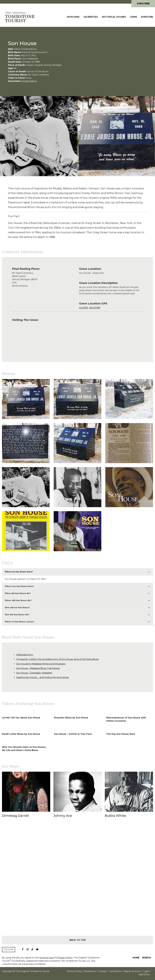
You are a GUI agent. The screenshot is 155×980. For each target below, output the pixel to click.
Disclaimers (90, 971)
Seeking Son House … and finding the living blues (42, 677)
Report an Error (132, 971)
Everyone (147, 17)
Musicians (73, 17)
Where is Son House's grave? (20, 622)
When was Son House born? (19, 572)
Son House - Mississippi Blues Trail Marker (38, 668)
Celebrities (91, 17)
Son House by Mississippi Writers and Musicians (41, 664)
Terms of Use (46, 958)
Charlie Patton (29, 81)
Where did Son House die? (18, 600)
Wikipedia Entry (25, 655)
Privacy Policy (65, 958)
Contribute (115, 971)
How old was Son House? (17, 608)
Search (146, 958)
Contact (103, 971)
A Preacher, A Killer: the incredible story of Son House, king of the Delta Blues (57, 659)
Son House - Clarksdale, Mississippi (34, 673)
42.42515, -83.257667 (90, 308)
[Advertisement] (77, 882)
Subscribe (143, 4)
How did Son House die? (17, 615)
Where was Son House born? (19, 586)
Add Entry (144, 974)
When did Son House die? (18, 593)
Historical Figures (114, 17)
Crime (133, 17)
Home (136, 958)
